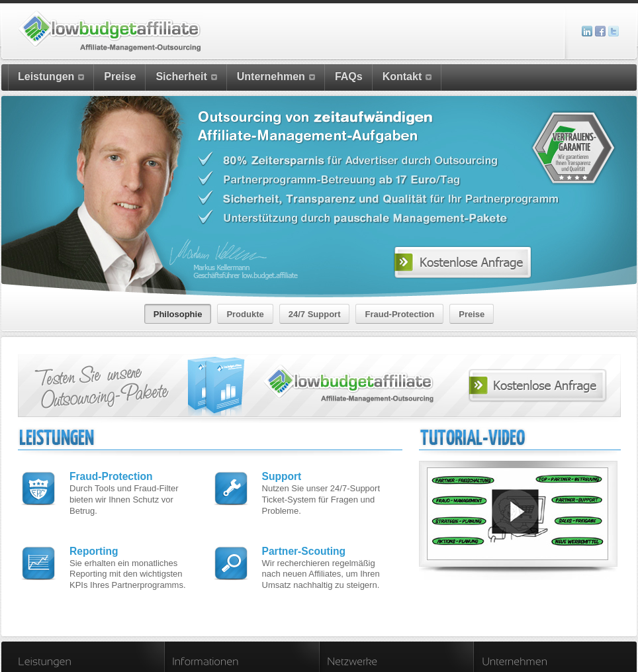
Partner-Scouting (304, 539)
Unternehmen (276, 76)
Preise (120, 76)
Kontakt (407, 76)
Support (282, 465)
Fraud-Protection (111, 465)
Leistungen (51, 76)
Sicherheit (186, 76)
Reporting (94, 539)
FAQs (349, 76)
